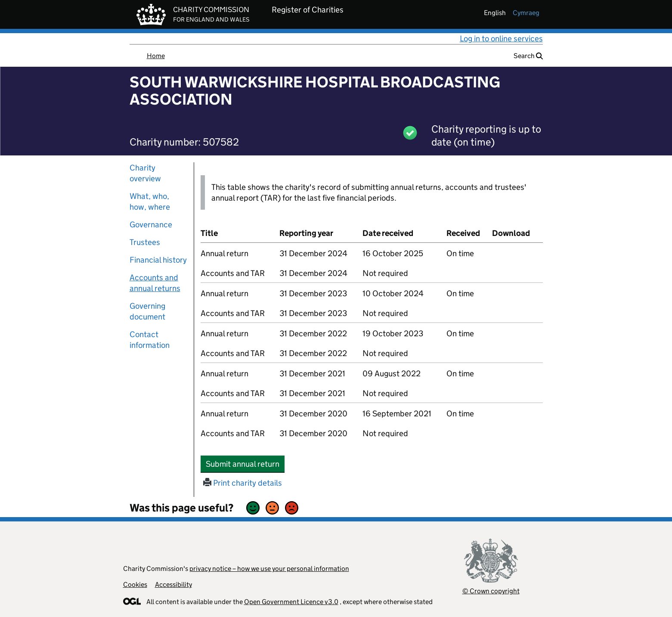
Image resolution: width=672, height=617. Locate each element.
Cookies (135, 584)
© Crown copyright (491, 591)
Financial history (158, 260)
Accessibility (173, 584)
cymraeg (526, 13)
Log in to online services (501, 39)
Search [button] (528, 56)
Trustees (145, 242)
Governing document (147, 311)
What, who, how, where (150, 202)
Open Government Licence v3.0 (291, 602)
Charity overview (145, 173)
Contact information (150, 340)
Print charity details (243, 483)
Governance (151, 225)
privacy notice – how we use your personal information (269, 569)
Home (156, 56)
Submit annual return (245, 464)
